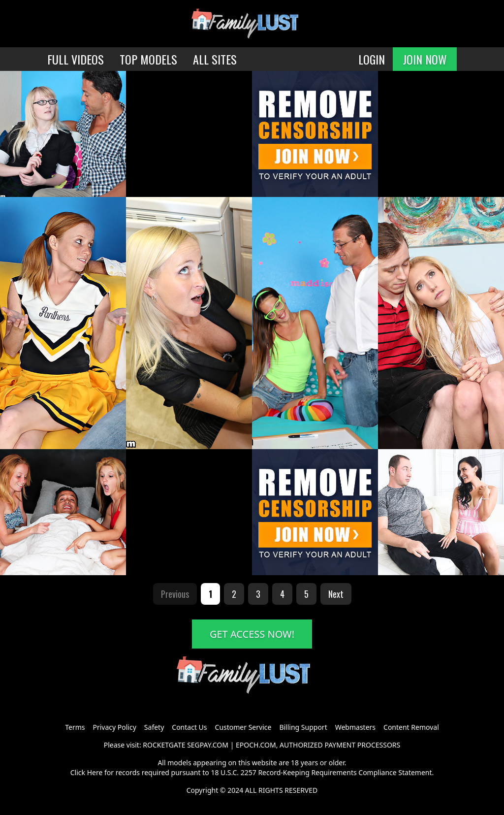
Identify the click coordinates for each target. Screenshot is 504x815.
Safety (154, 727)
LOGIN (372, 59)
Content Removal (411, 727)
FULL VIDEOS (76, 59)
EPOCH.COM (256, 745)
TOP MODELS (148, 59)
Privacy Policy (114, 727)
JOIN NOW (425, 59)
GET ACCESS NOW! (252, 634)
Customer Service (243, 727)
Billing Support (303, 727)
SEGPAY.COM (208, 745)
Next (336, 594)
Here (95, 772)
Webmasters (355, 727)
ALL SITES (215, 59)
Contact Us (189, 727)
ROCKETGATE (164, 745)
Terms (75, 727)
